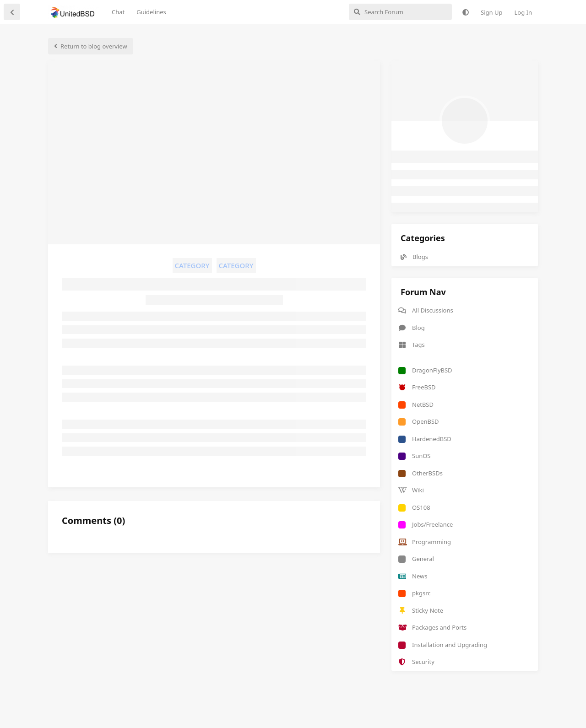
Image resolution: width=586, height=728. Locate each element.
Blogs (414, 257)
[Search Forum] (400, 12)
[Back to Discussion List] (12, 12)
